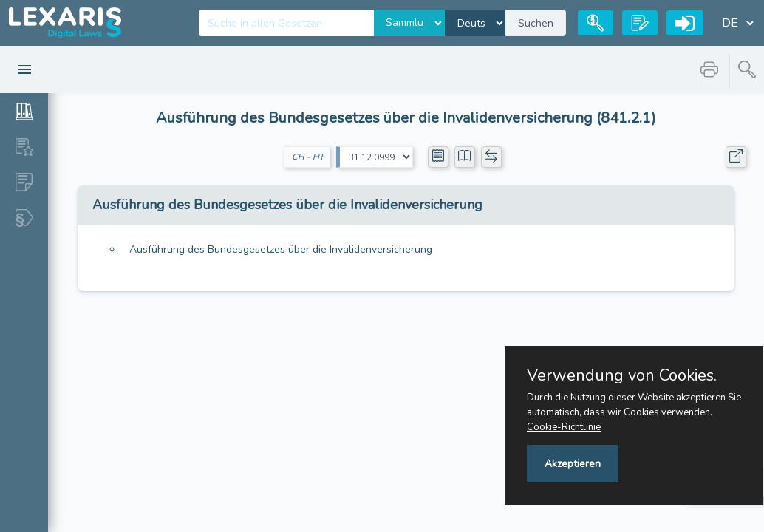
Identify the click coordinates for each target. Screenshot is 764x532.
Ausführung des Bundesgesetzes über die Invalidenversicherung (281, 249)
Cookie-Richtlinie (564, 427)
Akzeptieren (573, 464)
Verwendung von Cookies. (622, 375)
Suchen (536, 23)
